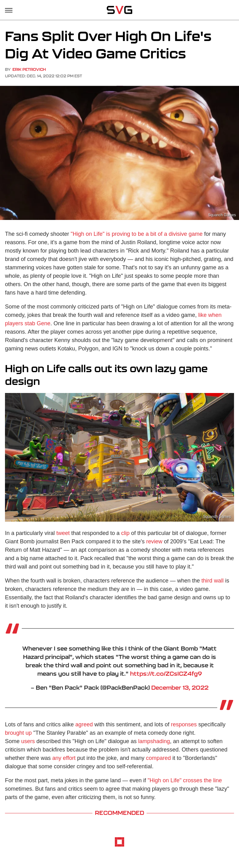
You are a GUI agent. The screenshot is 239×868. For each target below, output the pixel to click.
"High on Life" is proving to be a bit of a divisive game (137, 234)
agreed (84, 724)
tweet (63, 533)
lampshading (154, 741)
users (28, 741)
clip (125, 533)
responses (184, 724)
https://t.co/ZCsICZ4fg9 (166, 674)
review (154, 541)
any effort (64, 758)
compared (158, 758)
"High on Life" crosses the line (185, 780)
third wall (212, 581)
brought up (18, 733)
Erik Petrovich (29, 69)
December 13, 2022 (180, 688)
